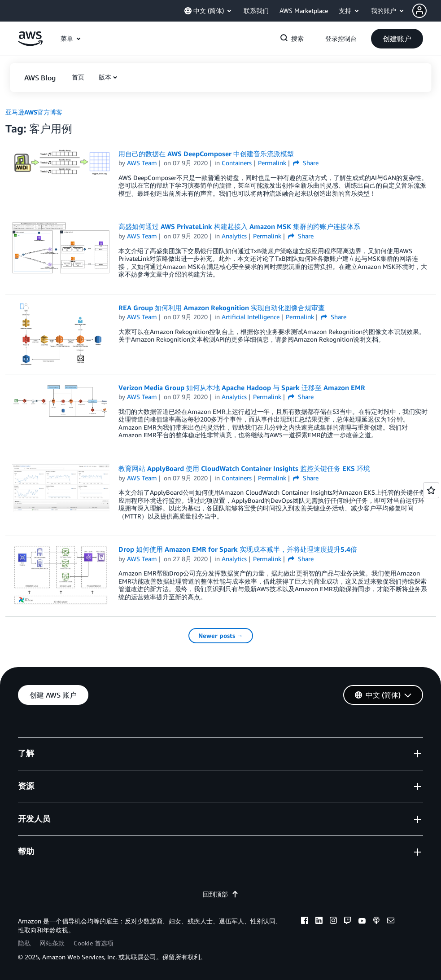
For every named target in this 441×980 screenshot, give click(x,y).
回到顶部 (221, 894)
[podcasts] (376, 922)
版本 (105, 77)
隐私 (24, 943)
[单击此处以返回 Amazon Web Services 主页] (30, 43)
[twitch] (348, 922)
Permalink (272, 163)
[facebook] (305, 922)
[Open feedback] (431, 490)
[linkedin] (319, 922)
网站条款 (52, 943)
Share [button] (306, 163)
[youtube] (362, 922)
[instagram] (333, 922)
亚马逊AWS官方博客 (34, 112)
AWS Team (142, 163)
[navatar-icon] (419, 11)
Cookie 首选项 (94, 943)
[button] (427, 11)
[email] (391, 922)
